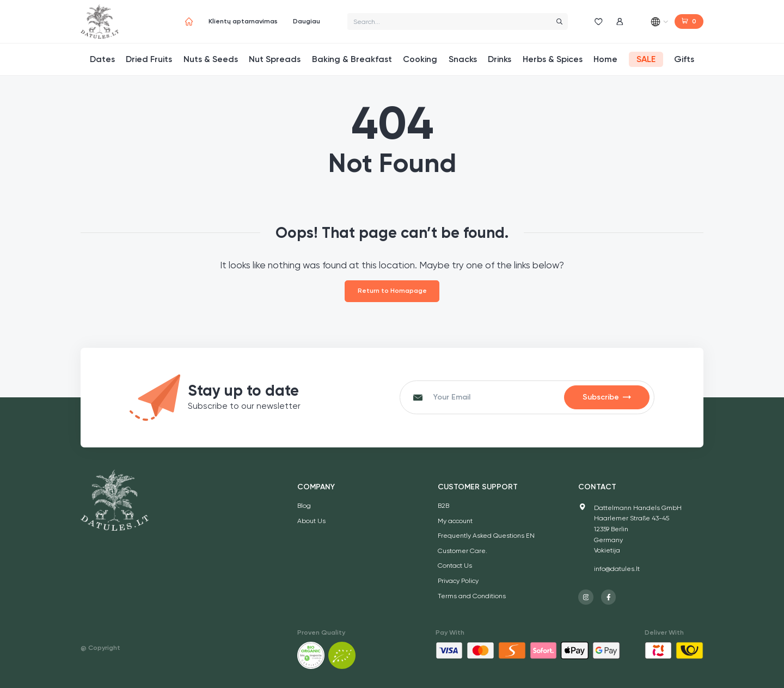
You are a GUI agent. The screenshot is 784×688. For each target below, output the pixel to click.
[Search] (559, 21)
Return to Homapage (392, 291)
